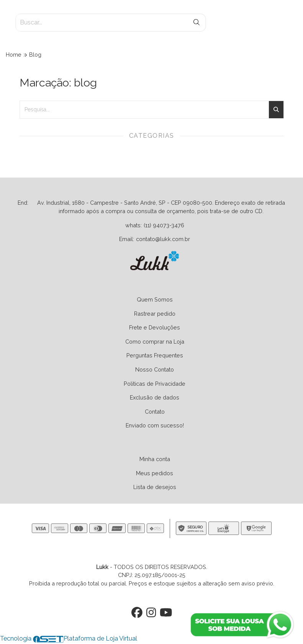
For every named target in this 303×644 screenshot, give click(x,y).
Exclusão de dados (155, 397)
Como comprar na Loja (155, 342)
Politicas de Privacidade (155, 384)
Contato (155, 412)
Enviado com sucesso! (155, 425)
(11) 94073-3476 (164, 225)
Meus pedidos (155, 473)
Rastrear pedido (155, 314)
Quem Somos (155, 299)
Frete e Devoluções (155, 327)
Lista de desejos (155, 487)
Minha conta (155, 459)
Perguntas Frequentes (155, 355)
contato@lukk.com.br (163, 239)
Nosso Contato (155, 369)
